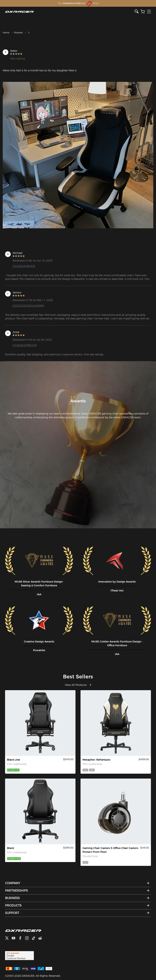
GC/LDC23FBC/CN (24, 266)
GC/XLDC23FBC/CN (25, 345)
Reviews (18, 33)
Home (6, 33)
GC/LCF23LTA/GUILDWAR (28, 306)
